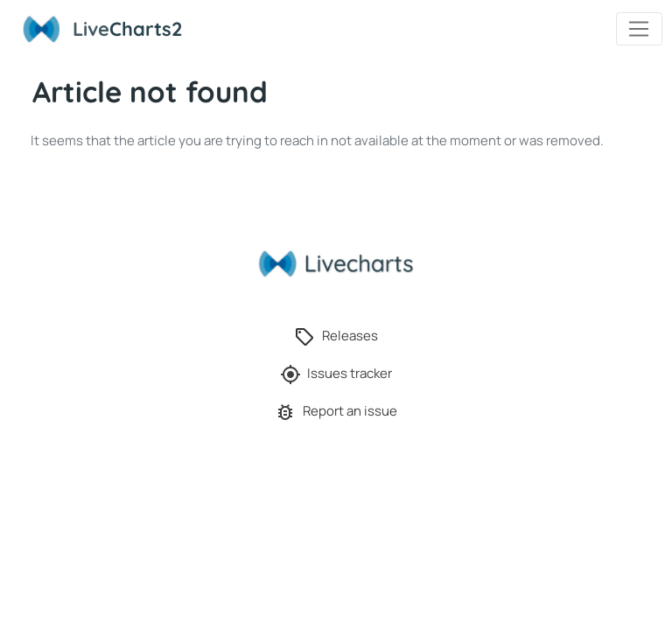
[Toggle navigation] (639, 29)
